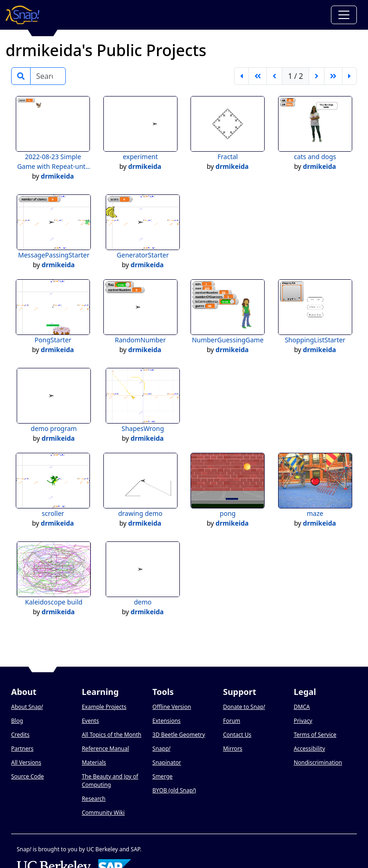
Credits (20, 735)
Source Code (28, 776)
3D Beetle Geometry (179, 735)
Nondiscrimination (318, 762)
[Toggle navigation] (344, 15)
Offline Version (172, 707)
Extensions (167, 721)
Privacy (303, 721)
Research (93, 799)
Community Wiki (103, 813)
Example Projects (104, 707)
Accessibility (310, 749)
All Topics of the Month (111, 735)
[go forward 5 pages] (333, 76)
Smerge (163, 776)
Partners (22, 749)
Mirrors (233, 749)
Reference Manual (105, 749)
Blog (17, 721)
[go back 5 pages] (258, 76)
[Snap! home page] (22, 15)
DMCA (302, 707)
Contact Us (237, 735)
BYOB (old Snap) (174, 790)
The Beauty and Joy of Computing (110, 781)
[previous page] (274, 76)
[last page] (349, 76)
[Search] (48, 76)
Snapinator (167, 762)
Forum (232, 721)
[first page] (241, 76)
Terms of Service (315, 735)
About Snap (27, 707)
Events (90, 721)
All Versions (26, 762)
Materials (94, 762)
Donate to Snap (244, 707)
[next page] (317, 76)
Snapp (162, 749)
